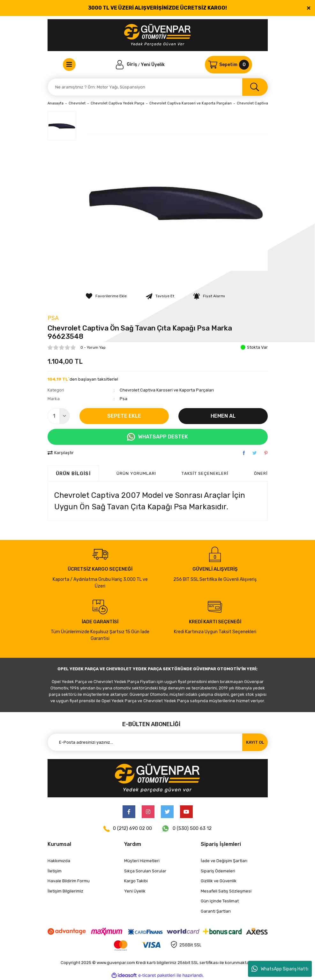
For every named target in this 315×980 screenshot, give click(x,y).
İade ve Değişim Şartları (224, 861)
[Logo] (157, 35)
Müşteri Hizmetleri (142, 861)
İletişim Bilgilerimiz (65, 891)
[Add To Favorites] (106, 296)
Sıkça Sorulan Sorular (145, 871)
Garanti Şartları (216, 911)
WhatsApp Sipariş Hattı (280, 969)
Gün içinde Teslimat (220, 901)
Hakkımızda (59, 861)
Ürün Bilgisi (73, 474)
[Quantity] (59, 416)
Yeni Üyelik (153, 64)
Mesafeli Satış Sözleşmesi (226, 891)
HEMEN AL (223, 416)
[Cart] (229, 65)
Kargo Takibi (136, 881)
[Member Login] (127, 64)
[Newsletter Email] (158, 742)
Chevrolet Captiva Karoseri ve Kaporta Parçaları (167, 390)
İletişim (55, 871)
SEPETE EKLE (124, 416)
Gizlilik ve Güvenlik (219, 881)
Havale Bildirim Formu (69, 881)
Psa (53, 318)
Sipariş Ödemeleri (218, 871)
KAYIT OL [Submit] (255, 742)
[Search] (158, 87)
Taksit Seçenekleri (205, 473)
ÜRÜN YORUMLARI (136, 473)
